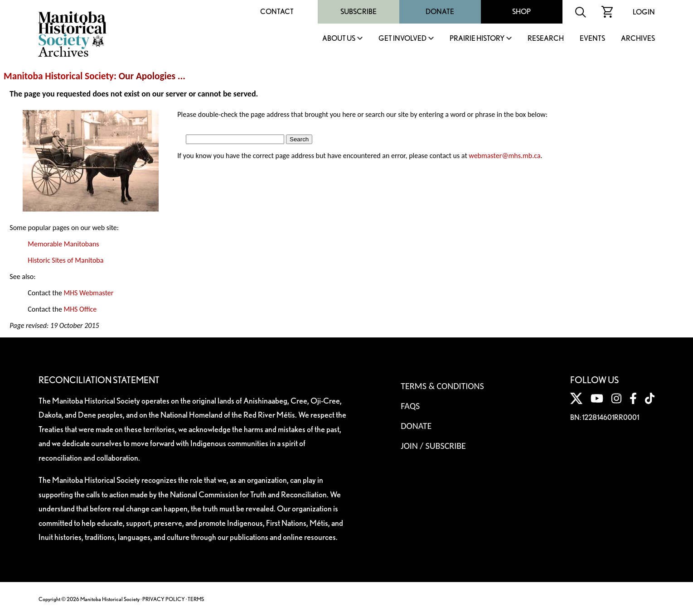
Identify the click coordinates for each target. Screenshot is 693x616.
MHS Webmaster (88, 293)
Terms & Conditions (442, 386)
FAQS (410, 406)
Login (644, 12)
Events (592, 39)
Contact (277, 12)
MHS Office (80, 309)
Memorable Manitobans (63, 244)
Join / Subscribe (433, 446)
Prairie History (477, 39)
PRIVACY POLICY (164, 599)
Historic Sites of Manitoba (65, 260)
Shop (521, 12)
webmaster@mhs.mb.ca (504, 156)
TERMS (196, 599)
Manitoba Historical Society (59, 76)
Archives (638, 39)
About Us (339, 39)
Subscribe (359, 12)
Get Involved (402, 39)
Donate (440, 12)
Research (546, 39)
